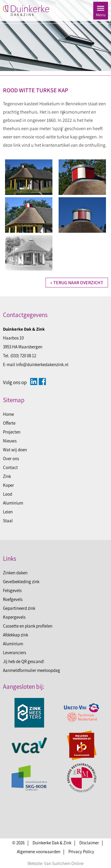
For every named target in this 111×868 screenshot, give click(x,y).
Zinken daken (15, 573)
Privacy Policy (81, 852)
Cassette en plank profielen (28, 626)
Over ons (11, 459)
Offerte (9, 423)
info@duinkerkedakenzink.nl (42, 365)
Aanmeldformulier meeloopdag (32, 670)
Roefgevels (13, 599)
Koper (8, 485)
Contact (10, 467)
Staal (8, 521)
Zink (7, 476)
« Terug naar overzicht (77, 283)
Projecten (12, 432)
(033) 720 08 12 (23, 356)
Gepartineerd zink (19, 608)
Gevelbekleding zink (21, 582)
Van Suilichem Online (64, 863)
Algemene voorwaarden (39, 852)
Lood (8, 494)
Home (8, 414)
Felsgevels (12, 590)
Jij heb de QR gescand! (24, 661)
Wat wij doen (15, 450)
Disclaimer (89, 843)
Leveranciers (15, 653)
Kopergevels (14, 617)
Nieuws (10, 441)
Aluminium (13, 503)
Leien (8, 512)
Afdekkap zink (16, 635)
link (17, 145)
